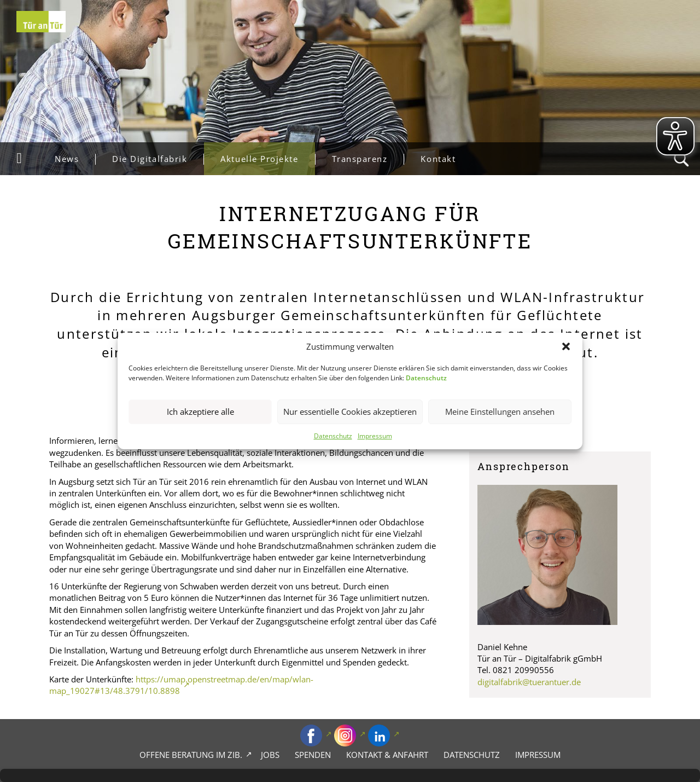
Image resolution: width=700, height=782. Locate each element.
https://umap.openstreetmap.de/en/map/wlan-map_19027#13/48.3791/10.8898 (181, 685)
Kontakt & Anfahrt (387, 755)
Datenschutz (333, 436)
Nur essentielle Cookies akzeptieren (350, 412)
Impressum (375, 436)
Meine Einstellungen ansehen (500, 412)
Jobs (270, 755)
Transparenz (368, 159)
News (75, 159)
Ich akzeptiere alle (200, 412)
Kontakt (438, 159)
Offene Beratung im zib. (191, 755)
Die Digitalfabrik (158, 159)
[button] (566, 346)
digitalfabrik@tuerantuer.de (529, 682)
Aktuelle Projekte (267, 159)
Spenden (313, 755)
